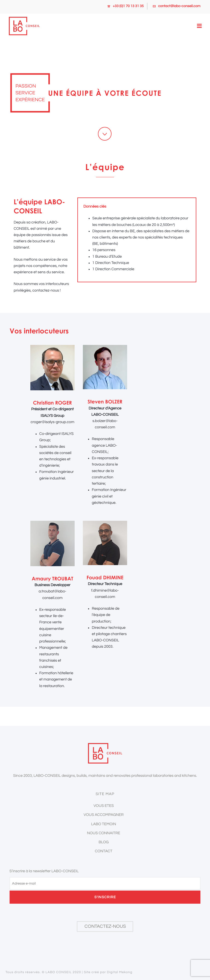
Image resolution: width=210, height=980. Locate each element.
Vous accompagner (104, 815)
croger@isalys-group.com (52, 422)
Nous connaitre (103, 833)
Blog (104, 842)
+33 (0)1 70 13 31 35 (128, 6)
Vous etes (104, 806)
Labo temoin (103, 824)
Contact (104, 851)
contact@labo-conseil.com (179, 6)
